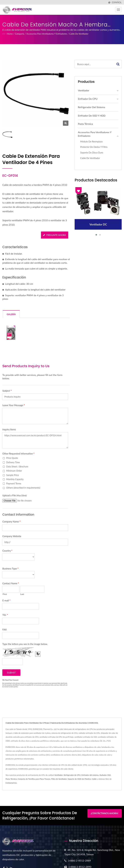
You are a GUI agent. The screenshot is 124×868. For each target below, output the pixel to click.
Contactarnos (11, 783)
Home (10, 34)
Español (117, 2)
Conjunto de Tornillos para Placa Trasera (34, 779)
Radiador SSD (105, 775)
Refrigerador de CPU (72, 775)
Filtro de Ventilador (59, 779)
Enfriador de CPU (88, 99)
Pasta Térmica (85, 124)
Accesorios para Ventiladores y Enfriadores (47, 34)
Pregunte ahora (55, 235)
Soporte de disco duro (92, 153)
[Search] (95, 64)
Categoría (20, 34)
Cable (94, 779)
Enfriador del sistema (90, 775)
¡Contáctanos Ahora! (104, 813)
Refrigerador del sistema (91, 107)
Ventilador (83, 90)
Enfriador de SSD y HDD (92, 116)
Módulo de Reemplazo (91, 142)
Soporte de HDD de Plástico (79, 779)
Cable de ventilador (79, 34)
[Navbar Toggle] (118, 10)
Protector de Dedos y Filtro (94, 147)
